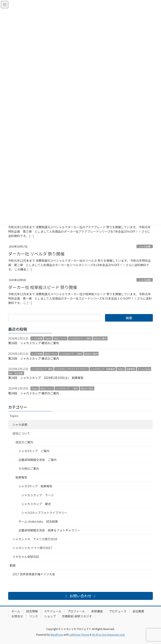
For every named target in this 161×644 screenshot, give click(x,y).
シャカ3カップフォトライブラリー (71, 369)
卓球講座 (97, 611)
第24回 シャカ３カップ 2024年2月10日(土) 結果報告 (46, 378)
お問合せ (17, 616)
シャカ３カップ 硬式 (42, 369)
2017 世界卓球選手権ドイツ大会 (34, 574)
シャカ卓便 (145, 246)
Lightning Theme (79, 634)
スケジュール (53, 611)
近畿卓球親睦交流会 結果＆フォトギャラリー (49, 530)
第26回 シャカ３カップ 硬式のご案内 (34, 343)
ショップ (50, 616)
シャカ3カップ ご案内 (80, 338)
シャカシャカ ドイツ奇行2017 (32, 548)
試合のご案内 (100, 338)
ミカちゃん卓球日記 (26, 557)
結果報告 (131, 369)
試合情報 (32, 611)
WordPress (57, 634)
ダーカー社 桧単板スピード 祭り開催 (43, 287)
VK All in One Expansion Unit (108, 634)
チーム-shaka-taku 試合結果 (38, 521)
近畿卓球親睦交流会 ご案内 (38, 460)
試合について (60, 338)
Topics (48, 338)
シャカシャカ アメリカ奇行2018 (35, 539)
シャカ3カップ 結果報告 (103, 369)
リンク (34, 616)
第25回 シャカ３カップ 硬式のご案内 (34, 358)
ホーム (16, 611)
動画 (13, 565)
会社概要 (138, 611)
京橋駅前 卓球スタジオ (77, 616)
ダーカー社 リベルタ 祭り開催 (36, 254)
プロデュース (118, 611)
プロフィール (76, 611)
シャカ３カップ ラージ (38, 495)
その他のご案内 (29, 468)
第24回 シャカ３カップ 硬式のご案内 (34, 393)
